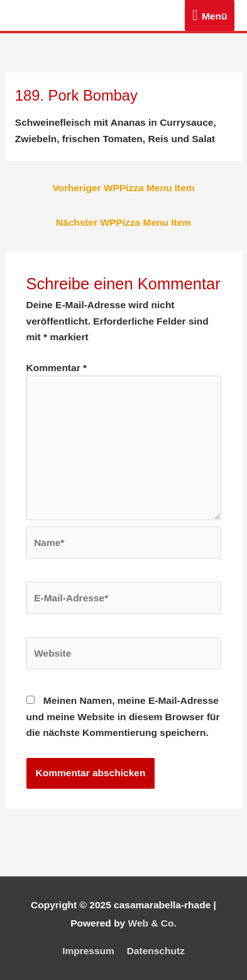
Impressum (88, 951)
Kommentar (57, 368)
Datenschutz (156, 951)
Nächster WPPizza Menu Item (123, 222)
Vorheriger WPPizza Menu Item (123, 188)
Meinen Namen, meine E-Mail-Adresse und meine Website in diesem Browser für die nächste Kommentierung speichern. (123, 716)
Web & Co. (152, 923)
